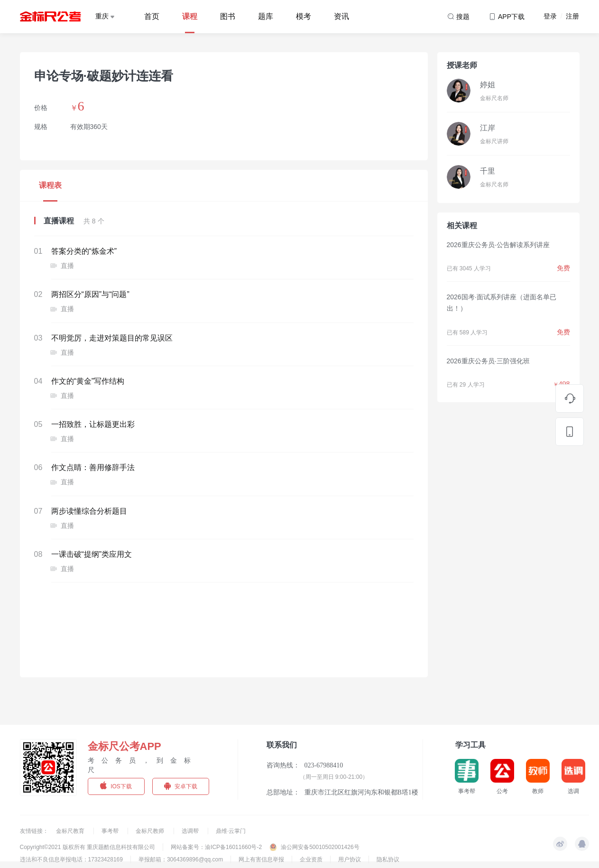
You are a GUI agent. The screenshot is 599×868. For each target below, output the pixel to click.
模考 (304, 16)
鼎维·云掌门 (231, 831)
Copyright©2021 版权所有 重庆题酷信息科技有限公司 (88, 847)
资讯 (341, 16)
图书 (228, 16)
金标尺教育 (71, 831)
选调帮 (191, 831)
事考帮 (111, 831)
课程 (190, 16)
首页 (152, 16)
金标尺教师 (151, 831)
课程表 (50, 185)
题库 (266, 16)
